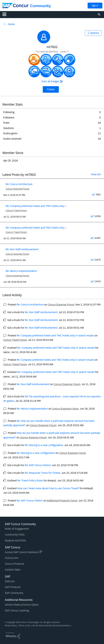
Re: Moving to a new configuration (44, 445)
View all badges (50, 81)
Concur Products (14, 564)
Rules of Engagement (17, 529)
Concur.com (12, 558)
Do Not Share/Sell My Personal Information (51, 626)
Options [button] (94, 33)
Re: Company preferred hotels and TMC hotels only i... (36, 206)
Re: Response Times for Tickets (42, 473)
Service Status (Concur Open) (22, 605)
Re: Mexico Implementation (21, 271)
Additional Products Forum (62, 501)
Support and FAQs (15, 540)
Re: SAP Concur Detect (38, 465)
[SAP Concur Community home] (15, 6)
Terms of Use (25, 626)
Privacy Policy (11, 626)
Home (11, 24)
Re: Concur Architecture (19, 184)
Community (41, 6)
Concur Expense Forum (17, 189)
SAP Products (13, 587)
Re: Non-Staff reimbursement (22, 249)
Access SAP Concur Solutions (23, 552)
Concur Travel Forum (16, 210)
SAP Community (14, 593)
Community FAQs (15, 535)
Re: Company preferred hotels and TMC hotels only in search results (55, 336)
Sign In (95, 6)
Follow (51, 89)
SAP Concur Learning (17, 611)
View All (95, 174)
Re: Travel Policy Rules (30, 481)
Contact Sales (13, 570)
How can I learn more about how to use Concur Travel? (48, 488)
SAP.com (10, 581)
